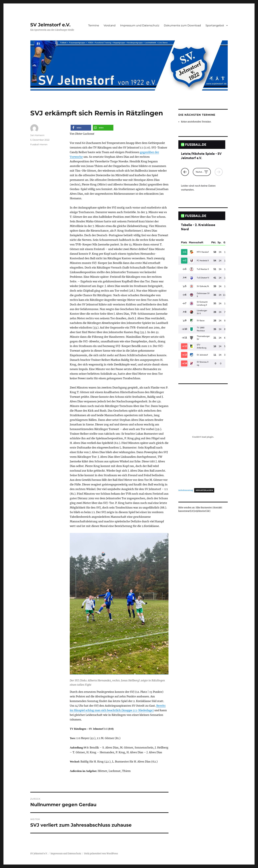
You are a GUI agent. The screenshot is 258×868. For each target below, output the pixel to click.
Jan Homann (37, 135)
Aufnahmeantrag (186, 490)
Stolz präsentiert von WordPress (101, 854)
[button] (81, 128)
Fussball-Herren (39, 144)
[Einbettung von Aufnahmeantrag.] (203, 437)
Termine (94, 25)
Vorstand (110, 25)
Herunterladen (204, 490)
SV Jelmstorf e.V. (50, 25)
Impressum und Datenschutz (140, 25)
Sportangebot (215, 25)
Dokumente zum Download (182, 25)
